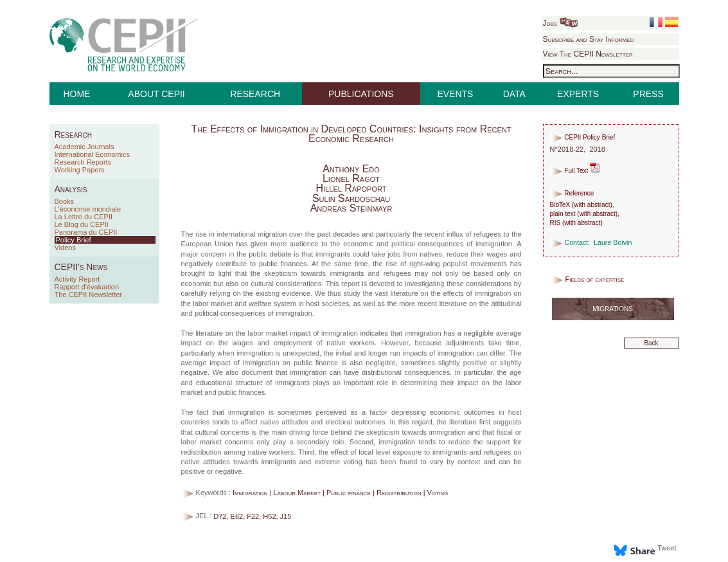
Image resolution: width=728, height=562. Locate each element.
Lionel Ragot (351, 178)
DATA (514, 94)
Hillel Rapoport (351, 188)
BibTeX (560, 205)
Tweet (667, 548)
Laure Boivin (613, 242)
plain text (563, 214)
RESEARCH (255, 94)
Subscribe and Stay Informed (589, 39)
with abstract (592, 205)
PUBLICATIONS (361, 94)
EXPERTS (578, 94)
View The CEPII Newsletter (588, 54)
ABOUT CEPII (156, 94)
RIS (555, 223)
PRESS (648, 94)
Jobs (560, 23)
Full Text (575, 171)
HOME (76, 94)
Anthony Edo (351, 169)
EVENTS (455, 94)
